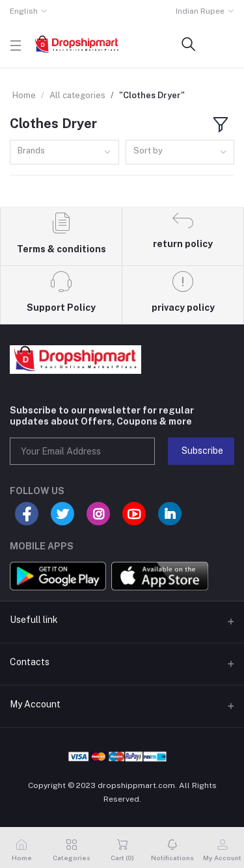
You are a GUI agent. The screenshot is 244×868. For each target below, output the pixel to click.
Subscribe (202, 451)
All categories (77, 95)
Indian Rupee (200, 11)
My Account (35, 704)
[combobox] (64, 152)
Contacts (30, 662)
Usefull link (34, 620)
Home (24, 95)
